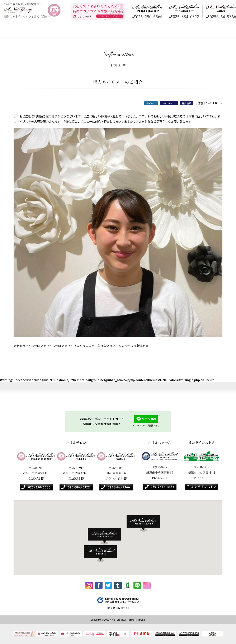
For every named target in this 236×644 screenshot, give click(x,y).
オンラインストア (168, 31)
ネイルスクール (141, 31)
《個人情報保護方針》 (118, 609)
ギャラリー (87, 31)
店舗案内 (60, 31)
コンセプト (32, 31)
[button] (145, 523)
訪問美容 (114, 31)
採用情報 (195, 31)
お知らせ (222, 31)
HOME (9, 31)
